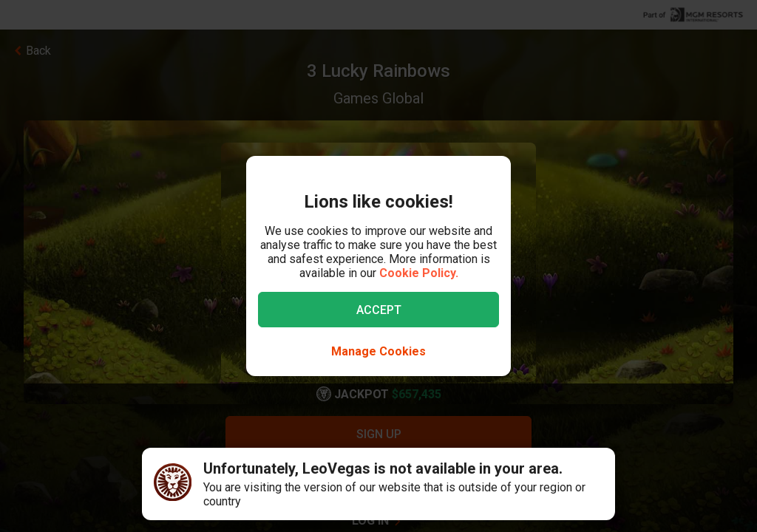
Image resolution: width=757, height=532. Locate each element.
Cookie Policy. (419, 273)
